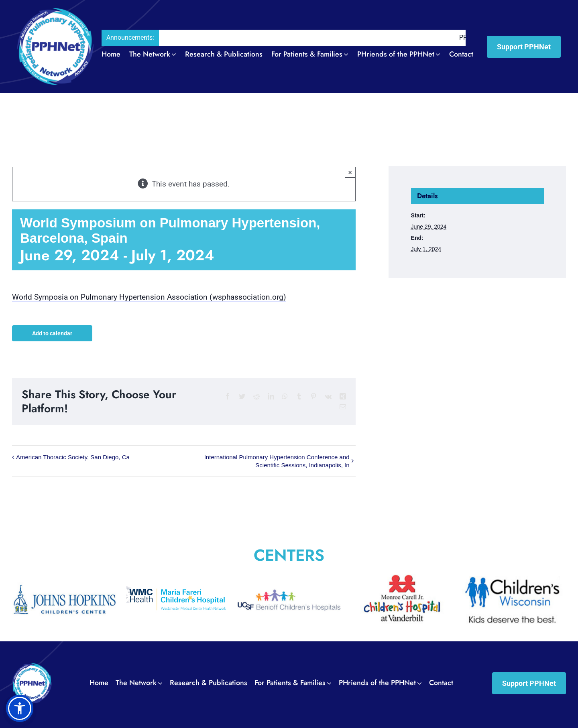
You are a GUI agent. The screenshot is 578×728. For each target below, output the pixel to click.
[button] (20, 708)
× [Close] (350, 172)
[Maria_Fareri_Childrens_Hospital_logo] (177, 579)
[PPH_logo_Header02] (55, 12)
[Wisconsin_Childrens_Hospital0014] (514, 579)
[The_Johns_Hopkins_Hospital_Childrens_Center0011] (64, 579)
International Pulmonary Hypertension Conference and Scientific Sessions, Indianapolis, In (277, 461)
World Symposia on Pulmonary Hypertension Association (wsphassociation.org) (149, 297)
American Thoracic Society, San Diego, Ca (73, 457)
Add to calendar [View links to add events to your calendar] (52, 333)
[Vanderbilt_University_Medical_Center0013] (401, 579)
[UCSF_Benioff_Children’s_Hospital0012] (289, 579)
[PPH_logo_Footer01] (32, 667)
